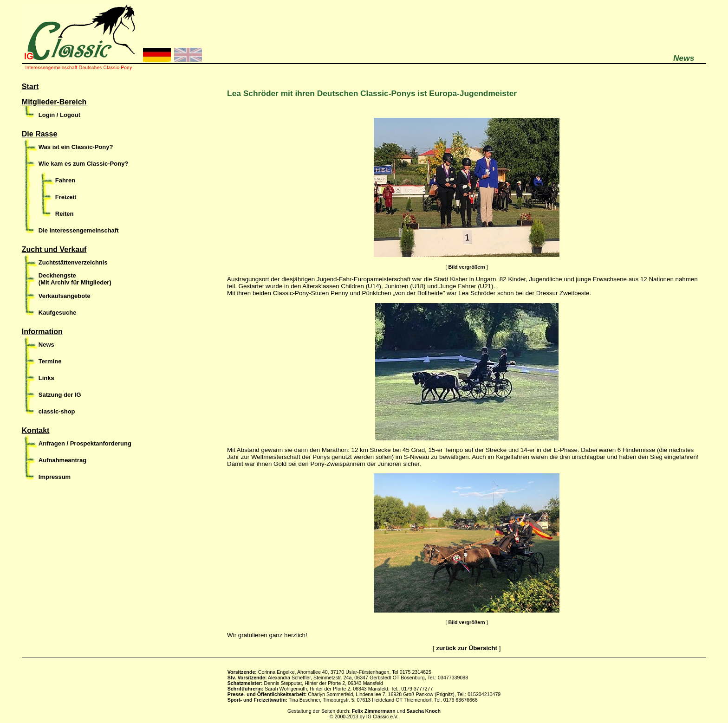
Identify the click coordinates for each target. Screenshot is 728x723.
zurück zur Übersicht (467, 648)
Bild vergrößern (466, 267)
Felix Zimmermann (374, 711)
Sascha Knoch (424, 711)
